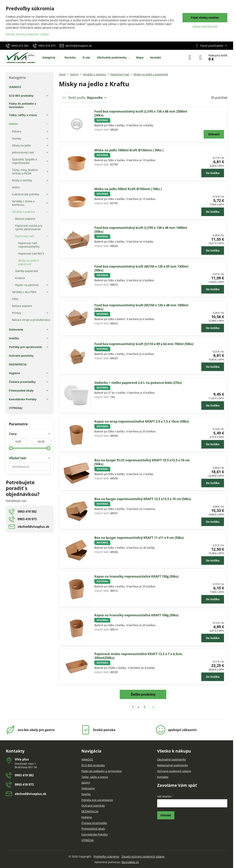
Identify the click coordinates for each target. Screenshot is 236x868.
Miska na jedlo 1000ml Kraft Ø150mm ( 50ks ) (129, 150)
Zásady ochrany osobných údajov (143, 856)
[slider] (11, 448)
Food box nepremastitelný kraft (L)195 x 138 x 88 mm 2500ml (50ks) (141, 113)
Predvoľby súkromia (106, 856)
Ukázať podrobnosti (205, 26)
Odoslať (166, 815)
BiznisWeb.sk (130, 862)
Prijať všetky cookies (205, 18)
